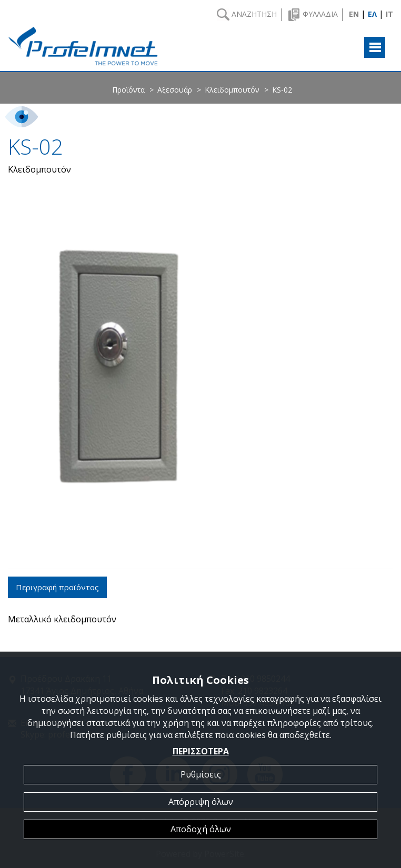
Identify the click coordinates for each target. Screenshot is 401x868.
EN (354, 14)
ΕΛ (372, 14)
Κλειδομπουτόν (232, 90)
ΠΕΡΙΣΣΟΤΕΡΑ (201, 751)
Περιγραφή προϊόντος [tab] (57, 587)
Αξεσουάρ (175, 90)
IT (389, 14)
